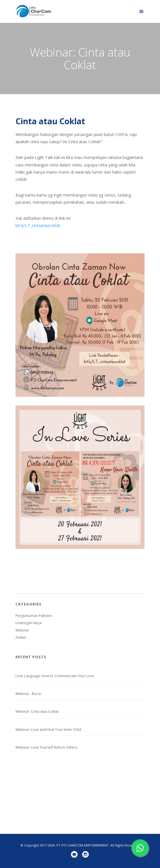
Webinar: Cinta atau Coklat (37, 711)
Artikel (21, 637)
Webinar (22, 630)
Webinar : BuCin (28, 694)
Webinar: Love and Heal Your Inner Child (48, 730)
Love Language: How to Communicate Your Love (55, 676)
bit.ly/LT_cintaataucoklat (38, 225)
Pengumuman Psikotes (34, 616)
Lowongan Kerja (29, 623)
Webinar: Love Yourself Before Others (46, 747)
